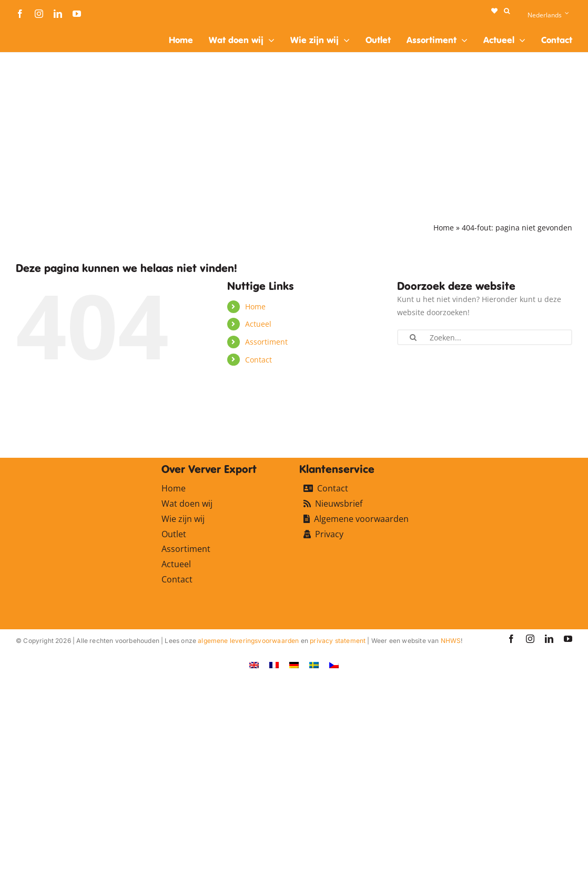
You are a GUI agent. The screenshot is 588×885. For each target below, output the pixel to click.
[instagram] (39, 14)
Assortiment (266, 342)
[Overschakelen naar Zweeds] (314, 665)
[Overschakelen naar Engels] (254, 665)
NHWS (451, 641)
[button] (507, 11)
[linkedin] (58, 14)
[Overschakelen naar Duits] (294, 665)
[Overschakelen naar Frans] (274, 665)
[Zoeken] (413, 337)
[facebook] (20, 14)
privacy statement (338, 641)
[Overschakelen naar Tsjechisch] (334, 665)
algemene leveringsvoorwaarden (248, 641)
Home (444, 228)
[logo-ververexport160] (37, 31)
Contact (258, 360)
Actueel (258, 324)
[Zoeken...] (485, 337)
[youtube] (77, 14)
